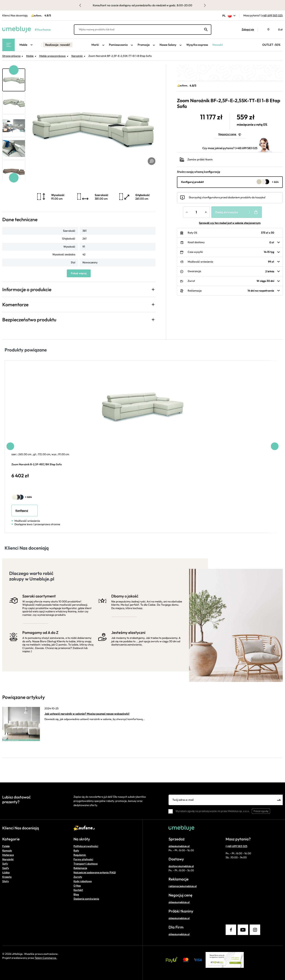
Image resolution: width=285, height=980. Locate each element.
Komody (7, 851)
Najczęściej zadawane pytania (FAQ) (95, 872)
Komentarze (15, 305)
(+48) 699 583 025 (272, 15)
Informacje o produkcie (27, 289)
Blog (76, 894)
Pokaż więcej (79, 273)
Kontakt (78, 890)
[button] (246, 30)
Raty (76, 851)
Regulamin (80, 855)
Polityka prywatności (86, 846)
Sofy (5, 864)
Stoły (6, 881)
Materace (8, 855)
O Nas (77, 886)
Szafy (6, 868)
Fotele (6, 846)
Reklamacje (80, 868)
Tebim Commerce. (46, 958)
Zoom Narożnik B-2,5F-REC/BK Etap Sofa (37, 464)
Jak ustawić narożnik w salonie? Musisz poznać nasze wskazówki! (87, 714)
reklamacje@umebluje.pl (183, 886)
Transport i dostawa (86, 864)
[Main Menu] (8, 45)
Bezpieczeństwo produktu (29, 320)
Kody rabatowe (83, 881)
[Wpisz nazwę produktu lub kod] (143, 30)
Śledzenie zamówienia (86, 899)
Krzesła (7, 877)
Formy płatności (83, 859)
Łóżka (6, 872)
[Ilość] (196, 212)
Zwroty (78, 877)
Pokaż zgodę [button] (261, 811)
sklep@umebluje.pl (179, 846)
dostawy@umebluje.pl (181, 866)
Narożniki (8, 859)
